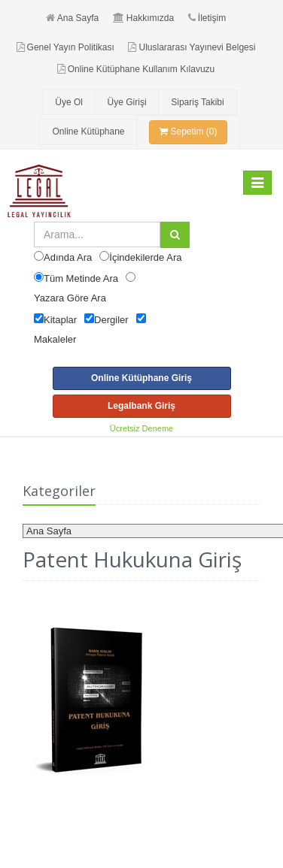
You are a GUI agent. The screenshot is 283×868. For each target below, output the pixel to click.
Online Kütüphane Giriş (141, 378)
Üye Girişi (127, 102)
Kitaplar (60, 320)
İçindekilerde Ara (145, 257)
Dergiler (111, 320)
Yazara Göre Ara (70, 298)
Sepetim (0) (188, 132)
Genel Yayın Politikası (65, 47)
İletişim (207, 18)
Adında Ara (68, 257)
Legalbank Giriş (141, 406)
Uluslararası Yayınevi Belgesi (192, 47)
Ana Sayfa (72, 18)
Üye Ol (69, 102)
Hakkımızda (143, 18)
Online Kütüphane (88, 132)
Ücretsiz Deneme (141, 428)
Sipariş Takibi (197, 102)
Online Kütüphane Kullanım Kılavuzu (136, 69)
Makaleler (55, 339)
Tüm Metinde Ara (81, 278)
